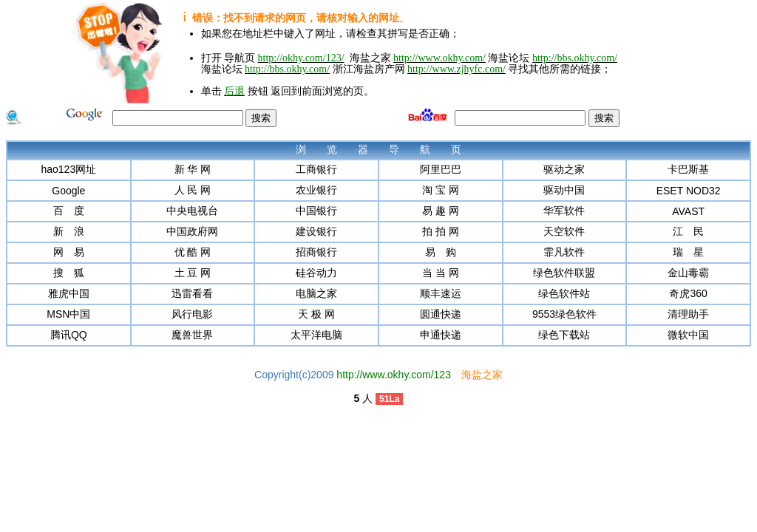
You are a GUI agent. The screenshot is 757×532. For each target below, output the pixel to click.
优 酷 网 (193, 252)
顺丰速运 (441, 293)
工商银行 (316, 169)
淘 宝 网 (441, 190)
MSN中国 (68, 314)
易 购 (441, 252)
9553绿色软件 (564, 314)
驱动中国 (564, 190)
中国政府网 (192, 231)
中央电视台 (192, 211)
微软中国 (688, 335)
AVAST (688, 211)
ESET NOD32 (689, 191)
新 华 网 (193, 169)
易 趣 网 (441, 211)
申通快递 (441, 335)
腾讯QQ (69, 335)
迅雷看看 (192, 293)
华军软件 (564, 211)
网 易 (69, 252)
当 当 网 (441, 273)
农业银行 (316, 190)
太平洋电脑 (316, 335)
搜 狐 (69, 273)
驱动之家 (564, 169)
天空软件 (564, 231)
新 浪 (69, 231)
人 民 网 (193, 190)
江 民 (688, 231)
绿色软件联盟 (564, 273)
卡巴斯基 (688, 169)
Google (68, 191)
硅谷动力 (316, 273)
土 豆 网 (193, 273)
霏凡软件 (564, 252)
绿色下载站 (564, 335)
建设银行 (316, 231)
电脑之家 (316, 293)
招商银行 (316, 252)
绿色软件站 (564, 293)
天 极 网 (316, 314)
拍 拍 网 (441, 231)
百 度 (69, 211)
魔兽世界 (192, 335)
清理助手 (688, 314)
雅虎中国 (69, 293)
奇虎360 (688, 293)
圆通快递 (441, 314)
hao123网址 (68, 169)
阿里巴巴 (441, 169)
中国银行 (316, 211)
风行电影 (192, 314)
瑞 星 (688, 252)
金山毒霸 (688, 273)
